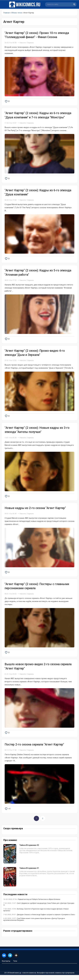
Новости (23, 43)
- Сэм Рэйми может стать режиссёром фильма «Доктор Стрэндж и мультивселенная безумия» (34, 924)
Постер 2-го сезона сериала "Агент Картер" (34, 749)
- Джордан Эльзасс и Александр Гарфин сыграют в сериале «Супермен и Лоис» (39, 920)
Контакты (6, 966)
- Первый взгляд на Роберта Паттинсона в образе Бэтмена (32, 904)
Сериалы (30, 43)
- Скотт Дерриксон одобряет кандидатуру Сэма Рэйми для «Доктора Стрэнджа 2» (39, 909)
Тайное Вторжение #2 (29, 850)
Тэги (15, 966)
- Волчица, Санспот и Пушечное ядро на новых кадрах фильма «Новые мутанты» (36, 915)
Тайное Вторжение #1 (29, 873)
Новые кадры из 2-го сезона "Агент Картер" (35, 511)
